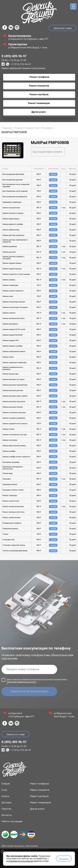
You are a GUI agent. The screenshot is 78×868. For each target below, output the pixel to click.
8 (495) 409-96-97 (14, 56)
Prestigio (47, 128)
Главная (7, 128)
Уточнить (53, 174)
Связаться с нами (62, 28)
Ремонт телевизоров (40, 803)
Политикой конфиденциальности (21, 682)
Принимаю (64, 859)
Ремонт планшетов (27, 128)
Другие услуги (37, 809)
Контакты (7, 815)
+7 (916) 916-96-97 (21, 64)
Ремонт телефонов (39, 784)
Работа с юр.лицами (12, 821)
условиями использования (20, 861)
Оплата (5, 796)
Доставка (7, 803)
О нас (4, 790)
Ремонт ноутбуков (39, 796)
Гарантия (6, 809)
